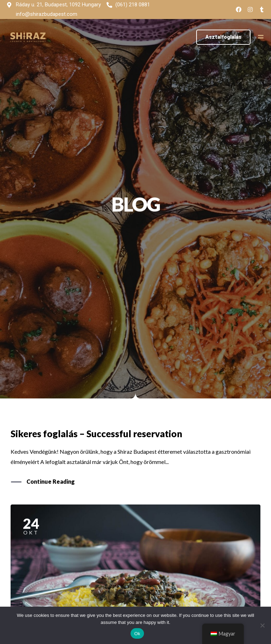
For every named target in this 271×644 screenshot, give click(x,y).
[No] (262, 625)
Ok (137, 634)
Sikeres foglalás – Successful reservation (96, 434)
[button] (223, 37)
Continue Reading (51, 482)
